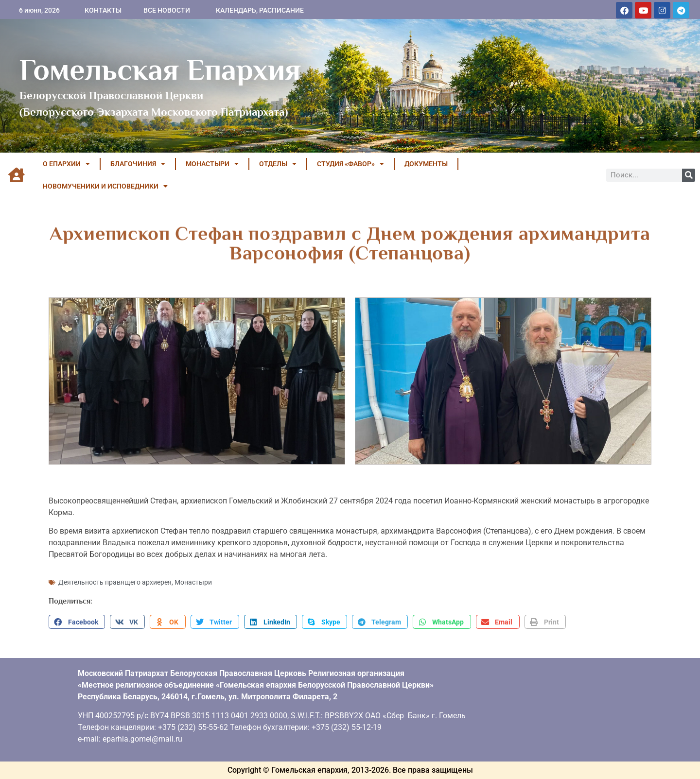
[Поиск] (689, 175)
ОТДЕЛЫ (278, 164)
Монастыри (193, 582)
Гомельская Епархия (160, 69)
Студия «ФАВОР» (350, 164)
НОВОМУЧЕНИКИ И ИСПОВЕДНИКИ (105, 186)
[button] (77, 622)
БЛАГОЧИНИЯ (138, 164)
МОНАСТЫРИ (212, 164)
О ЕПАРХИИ (66, 164)
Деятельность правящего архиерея (115, 582)
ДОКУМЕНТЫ (426, 164)
